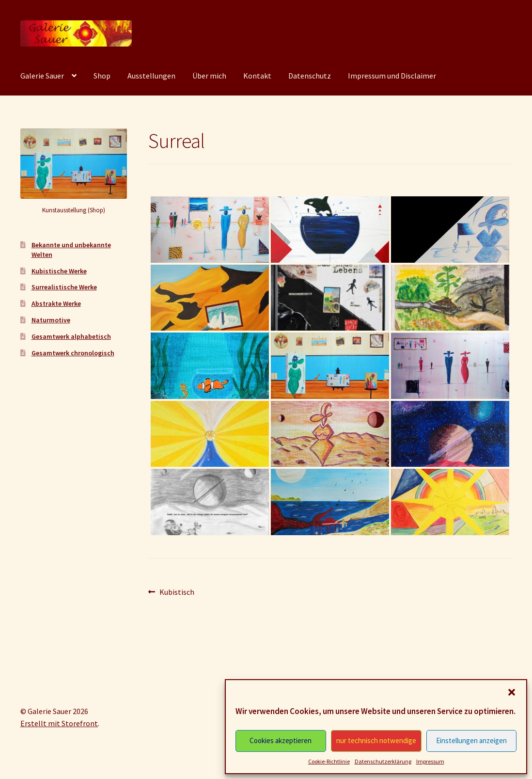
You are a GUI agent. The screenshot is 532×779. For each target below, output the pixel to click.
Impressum (430, 761)
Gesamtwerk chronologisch (73, 353)
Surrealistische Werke (64, 287)
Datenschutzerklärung (383, 761)
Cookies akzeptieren (281, 740)
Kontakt (257, 76)
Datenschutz (310, 76)
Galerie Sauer (42, 76)
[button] (512, 692)
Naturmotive (51, 320)
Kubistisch (177, 592)
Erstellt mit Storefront (59, 723)
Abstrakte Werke (56, 303)
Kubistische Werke (59, 271)
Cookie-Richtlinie (329, 761)
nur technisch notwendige (376, 740)
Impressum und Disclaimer (392, 76)
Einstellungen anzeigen (471, 740)
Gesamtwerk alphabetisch (71, 336)
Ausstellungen (151, 76)
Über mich (209, 76)
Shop (102, 76)
